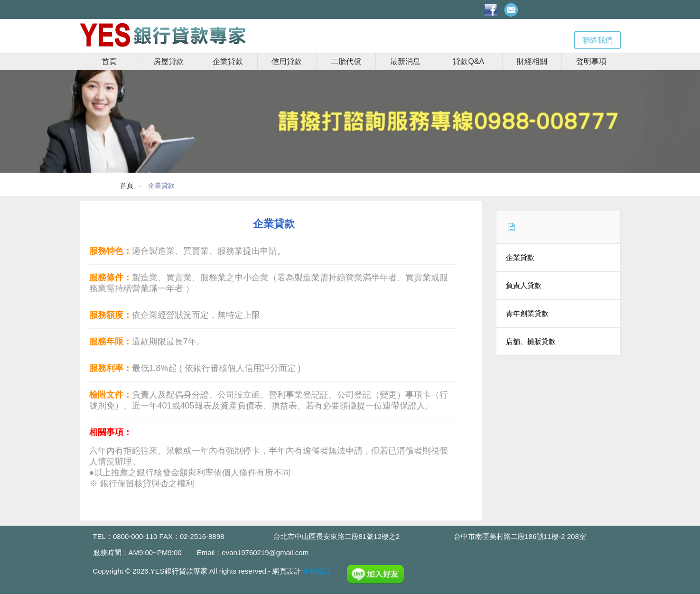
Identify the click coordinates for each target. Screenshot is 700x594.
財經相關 (532, 61)
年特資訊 (317, 571)
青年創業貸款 (527, 313)
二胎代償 (346, 61)
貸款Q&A (468, 61)
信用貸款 (287, 61)
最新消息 (405, 61)
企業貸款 (228, 61)
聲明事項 (591, 61)
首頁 (109, 61)
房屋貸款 (168, 61)
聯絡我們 (597, 40)
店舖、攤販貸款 (531, 341)
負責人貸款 (524, 285)
